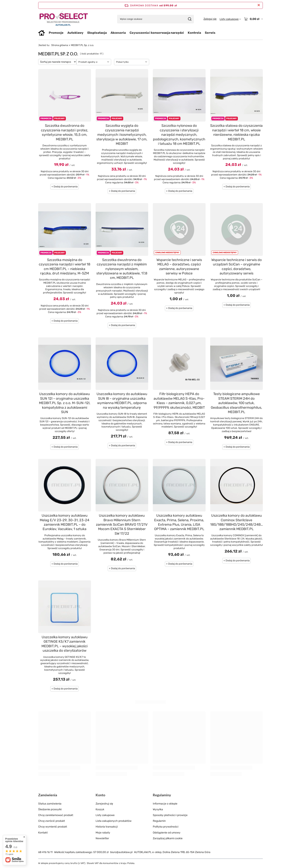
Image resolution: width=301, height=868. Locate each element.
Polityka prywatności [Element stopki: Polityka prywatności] (166, 827)
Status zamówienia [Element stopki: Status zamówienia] (50, 804)
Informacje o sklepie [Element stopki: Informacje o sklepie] (165, 804)
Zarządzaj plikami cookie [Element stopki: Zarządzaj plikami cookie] (168, 838)
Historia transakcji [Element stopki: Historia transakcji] (107, 827)
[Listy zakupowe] (230, 19)
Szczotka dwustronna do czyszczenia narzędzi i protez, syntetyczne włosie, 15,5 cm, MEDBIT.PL (64, 132)
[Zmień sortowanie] (57, 62)
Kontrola (194, 33)
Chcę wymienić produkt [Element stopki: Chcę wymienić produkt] (53, 827)
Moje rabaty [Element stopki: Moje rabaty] (103, 833)
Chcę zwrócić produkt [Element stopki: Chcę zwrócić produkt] (52, 821)
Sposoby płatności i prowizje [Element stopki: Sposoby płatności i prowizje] (170, 815)
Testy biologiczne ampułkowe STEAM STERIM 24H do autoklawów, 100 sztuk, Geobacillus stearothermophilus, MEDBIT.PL (236, 403)
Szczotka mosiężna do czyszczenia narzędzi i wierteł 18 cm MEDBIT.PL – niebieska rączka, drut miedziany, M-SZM (64, 267)
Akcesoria (118, 33)
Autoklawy (75, 33)
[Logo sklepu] (64, 19)
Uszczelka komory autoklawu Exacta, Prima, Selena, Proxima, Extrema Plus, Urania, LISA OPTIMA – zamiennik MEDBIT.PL (179, 522)
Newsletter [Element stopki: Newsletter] (102, 838)
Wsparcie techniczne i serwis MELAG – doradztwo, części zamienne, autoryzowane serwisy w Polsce (179, 267)
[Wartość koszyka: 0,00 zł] (253, 19)
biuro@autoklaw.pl (121, 852)
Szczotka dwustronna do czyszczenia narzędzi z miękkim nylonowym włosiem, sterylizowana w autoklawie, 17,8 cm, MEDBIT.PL (122, 269)
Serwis (210, 33)
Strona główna (60, 45)
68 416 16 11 (45, 852)
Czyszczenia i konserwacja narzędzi (157, 33)
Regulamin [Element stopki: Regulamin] (159, 821)
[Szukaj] (190, 19)
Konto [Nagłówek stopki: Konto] (100, 795)
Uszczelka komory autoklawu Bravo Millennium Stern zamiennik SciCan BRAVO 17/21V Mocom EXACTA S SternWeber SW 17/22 (122, 525)
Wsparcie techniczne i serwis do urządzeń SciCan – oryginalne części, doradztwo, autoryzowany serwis (237, 267)
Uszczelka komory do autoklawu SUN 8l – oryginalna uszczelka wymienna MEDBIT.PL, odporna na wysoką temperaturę (122, 401)
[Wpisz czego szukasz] (155, 19)
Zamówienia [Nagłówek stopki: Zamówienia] (48, 795)
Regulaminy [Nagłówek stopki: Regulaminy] (162, 795)
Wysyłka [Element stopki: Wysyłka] (158, 809)
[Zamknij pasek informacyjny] (259, 5)
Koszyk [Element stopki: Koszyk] (100, 809)
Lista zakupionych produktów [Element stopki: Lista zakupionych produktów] (114, 821)
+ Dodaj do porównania (64, 187)
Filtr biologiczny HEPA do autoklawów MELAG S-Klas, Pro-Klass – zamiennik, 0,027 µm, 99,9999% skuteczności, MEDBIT (179, 401)
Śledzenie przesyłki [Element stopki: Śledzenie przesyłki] (50, 809)
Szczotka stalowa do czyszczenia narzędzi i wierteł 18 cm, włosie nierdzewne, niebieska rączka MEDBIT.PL (236, 132)
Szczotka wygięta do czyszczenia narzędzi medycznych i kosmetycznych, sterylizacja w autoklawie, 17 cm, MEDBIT (122, 135)
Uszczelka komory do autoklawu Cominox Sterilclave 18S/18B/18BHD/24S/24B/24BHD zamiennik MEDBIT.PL (237, 522)
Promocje (56, 33)
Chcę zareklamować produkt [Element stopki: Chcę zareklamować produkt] (56, 815)
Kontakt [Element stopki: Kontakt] (43, 833)
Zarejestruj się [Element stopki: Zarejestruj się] (104, 804)
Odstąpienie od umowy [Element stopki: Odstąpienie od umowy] (167, 833)
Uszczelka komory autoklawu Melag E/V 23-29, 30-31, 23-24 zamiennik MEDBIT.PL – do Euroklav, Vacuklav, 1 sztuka (64, 522)
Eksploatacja (97, 33)
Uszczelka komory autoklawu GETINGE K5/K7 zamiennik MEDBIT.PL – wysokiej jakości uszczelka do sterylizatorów (64, 644)
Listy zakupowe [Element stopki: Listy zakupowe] (105, 815)
